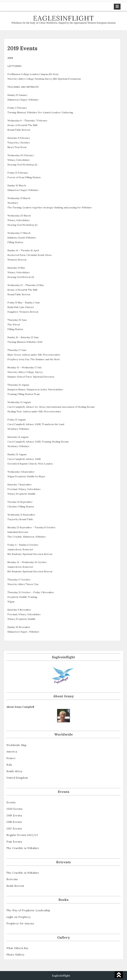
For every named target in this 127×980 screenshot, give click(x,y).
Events (11, 802)
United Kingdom (17, 778)
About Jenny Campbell (20, 707)
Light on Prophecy (19, 917)
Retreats (12, 879)
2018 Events (14, 822)
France (11, 758)
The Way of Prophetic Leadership (28, 910)
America (12, 752)
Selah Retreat (15, 886)
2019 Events (14, 815)
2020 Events (14, 809)
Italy (9, 765)
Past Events (14, 842)
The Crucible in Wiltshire (23, 848)
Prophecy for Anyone (20, 923)
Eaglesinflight (63, 18)
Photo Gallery (15, 955)
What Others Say (17, 948)
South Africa (14, 771)
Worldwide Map (17, 745)
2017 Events (14, 829)
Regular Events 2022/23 (22, 835)
